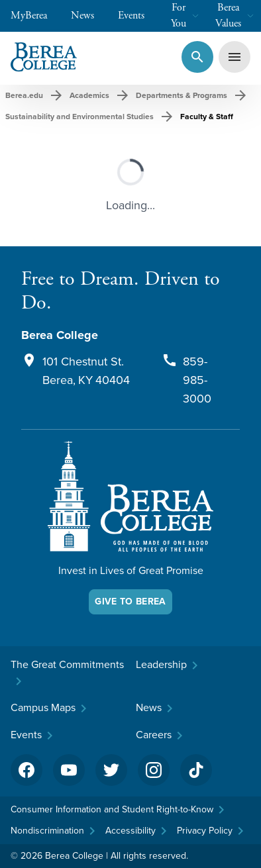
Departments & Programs (182, 95)
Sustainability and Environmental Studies (79, 117)
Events (138, 16)
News (89, 16)
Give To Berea (130, 602)
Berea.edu (24, 95)
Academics (89, 95)
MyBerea (35, 16)
